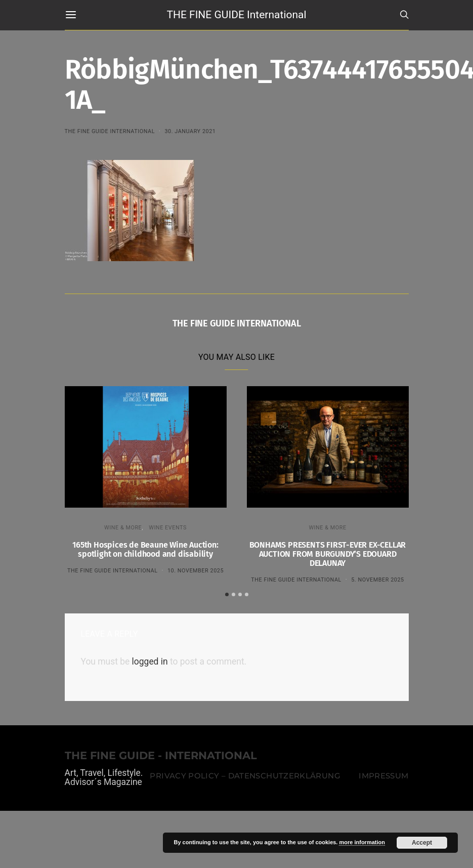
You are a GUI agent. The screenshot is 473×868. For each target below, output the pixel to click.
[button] (227, 593)
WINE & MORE (123, 528)
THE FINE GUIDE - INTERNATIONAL (161, 754)
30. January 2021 (190, 131)
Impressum (383, 774)
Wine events (168, 528)
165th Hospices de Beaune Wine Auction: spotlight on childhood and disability (145, 549)
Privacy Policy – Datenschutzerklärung (245, 774)
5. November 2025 (377, 580)
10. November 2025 (196, 571)
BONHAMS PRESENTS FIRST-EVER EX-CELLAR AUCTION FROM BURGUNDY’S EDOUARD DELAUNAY (328, 554)
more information (362, 842)
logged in (150, 660)
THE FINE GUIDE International (236, 15)
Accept (422, 843)
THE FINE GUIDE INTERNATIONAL (110, 131)
